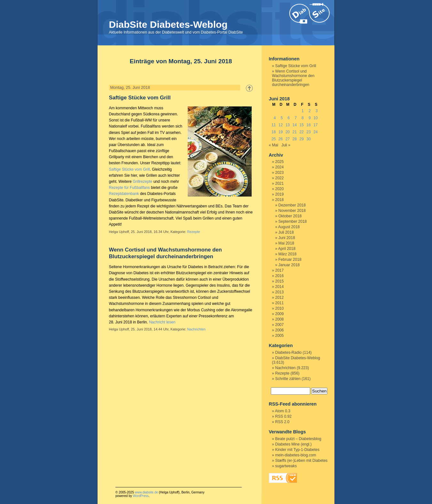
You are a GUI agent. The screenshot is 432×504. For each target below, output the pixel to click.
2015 (280, 281)
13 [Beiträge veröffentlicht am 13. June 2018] (288, 125)
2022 (280, 178)
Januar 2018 (289, 265)
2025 (280, 162)
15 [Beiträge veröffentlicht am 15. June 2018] (301, 125)
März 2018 (288, 254)
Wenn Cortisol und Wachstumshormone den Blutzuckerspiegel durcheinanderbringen (293, 78)
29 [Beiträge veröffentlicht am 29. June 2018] (301, 139)
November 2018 (292, 211)
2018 (280, 200)
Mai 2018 (286, 243)
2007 (280, 325)
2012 (280, 298)
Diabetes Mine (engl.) (294, 444)
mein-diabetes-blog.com (296, 455)
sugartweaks (286, 466)
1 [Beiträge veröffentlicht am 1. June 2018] (303, 111)
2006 (280, 330)
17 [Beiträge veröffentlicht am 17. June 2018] (315, 125)
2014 (280, 287)
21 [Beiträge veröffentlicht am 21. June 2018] (295, 132)
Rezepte (193, 232)
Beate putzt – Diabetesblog (298, 439)
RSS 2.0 (283, 422)
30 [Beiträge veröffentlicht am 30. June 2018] (308, 139)
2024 (280, 167)
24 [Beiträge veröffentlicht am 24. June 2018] (315, 132)
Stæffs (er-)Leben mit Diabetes (302, 461)
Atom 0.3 (283, 411)
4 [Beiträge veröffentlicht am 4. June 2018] (275, 118)
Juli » (286, 145)
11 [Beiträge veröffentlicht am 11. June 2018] (274, 125)
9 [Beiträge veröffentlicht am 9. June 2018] (310, 118)
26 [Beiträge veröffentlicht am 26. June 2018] (281, 139)
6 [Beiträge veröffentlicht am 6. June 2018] (289, 118)
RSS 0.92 (283, 416)
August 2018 (289, 227)
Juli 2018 (286, 232)
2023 (280, 173)
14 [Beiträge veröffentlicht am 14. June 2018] (295, 125)
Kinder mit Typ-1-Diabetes (298, 450)
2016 (280, 276)
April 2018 (287, 249)
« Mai (274, 145)
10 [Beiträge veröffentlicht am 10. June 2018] (315, 118)
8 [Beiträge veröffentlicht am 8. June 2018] (303, 118)
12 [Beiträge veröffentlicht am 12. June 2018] (281, 125)
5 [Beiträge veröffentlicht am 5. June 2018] (282, 118)
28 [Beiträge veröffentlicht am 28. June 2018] (295, 139)
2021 (280, 183)
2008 (280, 319)
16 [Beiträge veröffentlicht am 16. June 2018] (308, 125)
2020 (280, 189)
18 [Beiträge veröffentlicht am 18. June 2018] (274, 132)
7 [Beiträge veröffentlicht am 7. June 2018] (296, 118)
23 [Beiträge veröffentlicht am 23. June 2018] (308, 132)
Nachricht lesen (162, 322)
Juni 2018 (287, 238)
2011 (280, 303)
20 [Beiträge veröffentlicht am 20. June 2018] (288, 132)
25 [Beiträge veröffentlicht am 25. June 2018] (274, 139)
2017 (280, 270)
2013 (280, 292)
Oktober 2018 (290, 216)
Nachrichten (196, 329)
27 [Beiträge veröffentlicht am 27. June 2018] (288, 139)
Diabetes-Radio (289, 353)
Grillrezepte (142, 182)
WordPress (141, 496)
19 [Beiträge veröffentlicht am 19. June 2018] (281, 132)
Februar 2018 (290, 260)
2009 (280, 314)
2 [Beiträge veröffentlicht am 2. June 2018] (310, 111)
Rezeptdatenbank (124, 194)
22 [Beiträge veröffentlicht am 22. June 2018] (301, 132)
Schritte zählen (288, 379)
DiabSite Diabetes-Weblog (168, 24)
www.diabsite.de (146, 492)
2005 (280, 336)
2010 (280, 308)
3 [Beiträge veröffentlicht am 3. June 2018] (317, 111)
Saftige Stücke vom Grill (140, 98)
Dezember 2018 (292, 205)
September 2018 (293, 221)
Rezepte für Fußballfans (130, 188)
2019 (280, 194)
